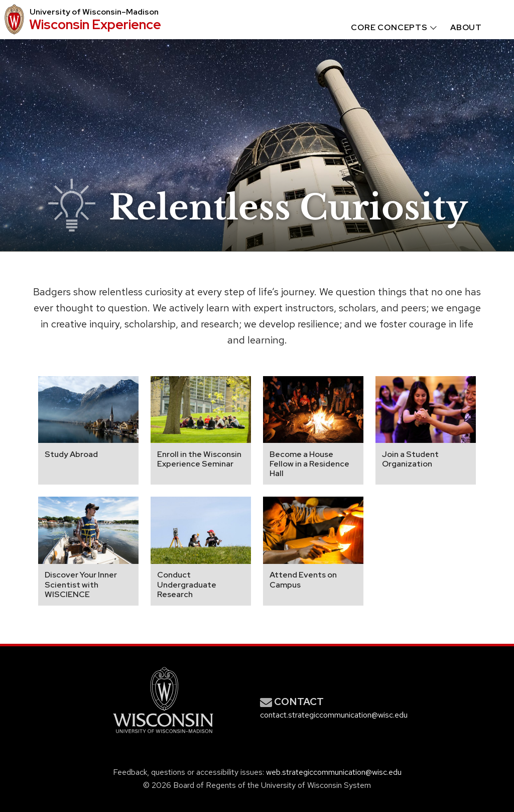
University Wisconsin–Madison (94, 12)
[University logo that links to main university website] (13, 20)
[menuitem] (384, 28)
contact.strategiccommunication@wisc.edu (334, 715)
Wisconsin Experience (95, 24)
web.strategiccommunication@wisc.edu (334, 772)
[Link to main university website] (163, 735)
